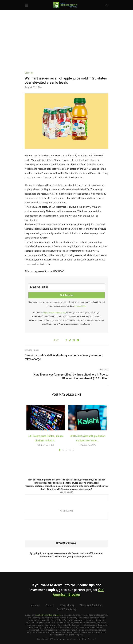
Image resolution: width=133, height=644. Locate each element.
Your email (66, 515)
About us (35, 605)
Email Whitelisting (66, 609)
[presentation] (51, 530)
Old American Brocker (78, 592)
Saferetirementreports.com (54, 312)
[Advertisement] (66, 37)
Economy (29, 73)
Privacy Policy (81, 306)
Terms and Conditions (91, 605)
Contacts (50, 605)
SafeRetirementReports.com (48, 615)
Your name (66, 496)
